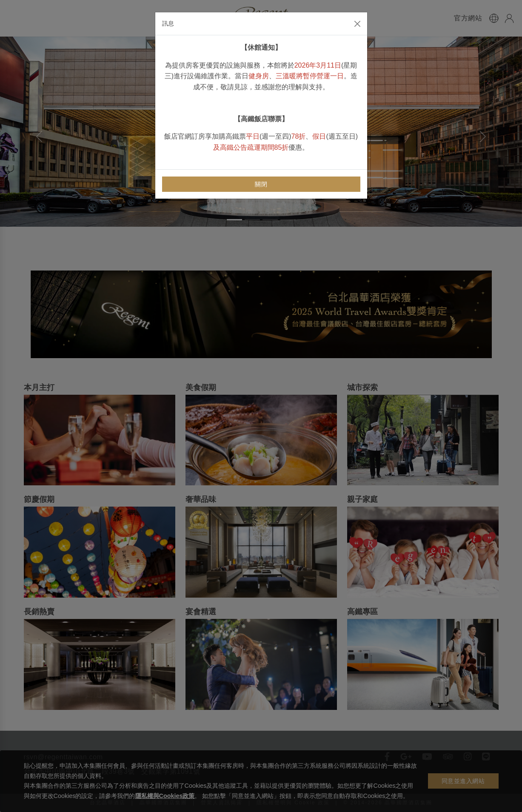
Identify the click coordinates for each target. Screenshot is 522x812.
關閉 (261, 184)
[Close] (357, 24)
